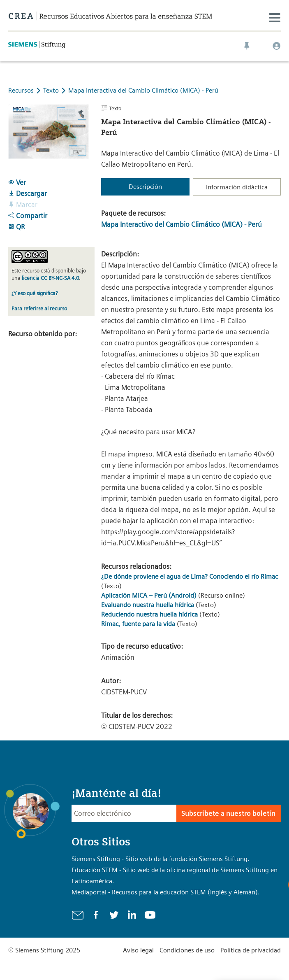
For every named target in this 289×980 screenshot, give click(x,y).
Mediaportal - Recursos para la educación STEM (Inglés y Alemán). (166, 892)
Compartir (28, 216)
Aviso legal (138, 950)
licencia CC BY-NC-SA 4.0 (50, 278)
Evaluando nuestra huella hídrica (148, 605)
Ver (17, 182)
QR (16, 227)
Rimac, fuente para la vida (138, 624)
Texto (52, 90)
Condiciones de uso (187, 950)
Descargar (28, 193)
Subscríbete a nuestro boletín (228, 813)
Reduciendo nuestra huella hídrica (149, 614)
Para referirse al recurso (39, 308)
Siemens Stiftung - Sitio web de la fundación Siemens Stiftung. (161, 859)
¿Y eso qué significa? (35, 293)
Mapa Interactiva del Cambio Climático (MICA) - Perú (143, 90)
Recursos (21, 90)
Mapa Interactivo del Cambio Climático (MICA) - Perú (181, 224)
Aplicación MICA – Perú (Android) (149, 595)
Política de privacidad (251, 950)
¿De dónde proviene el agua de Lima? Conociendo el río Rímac (190, 576)
